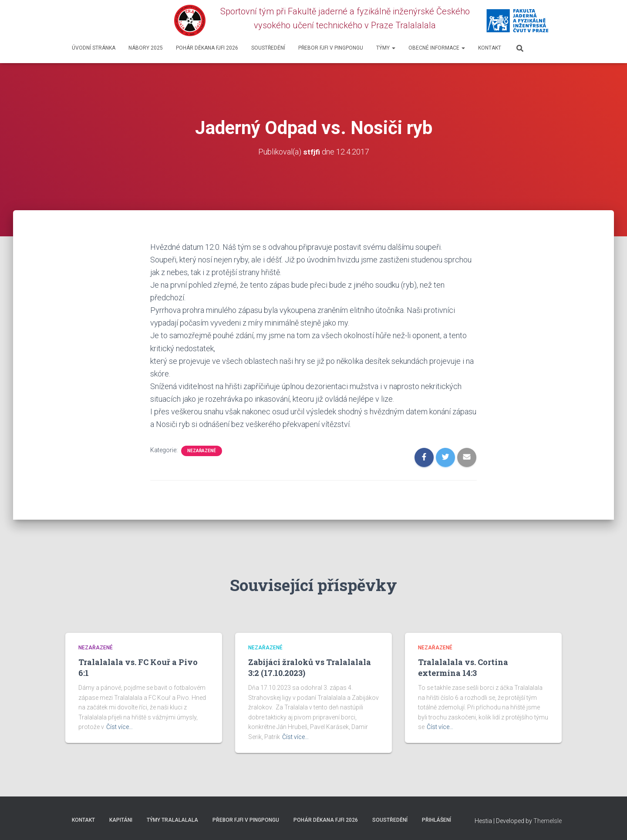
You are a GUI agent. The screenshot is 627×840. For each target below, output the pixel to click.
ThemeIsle (548, 821)
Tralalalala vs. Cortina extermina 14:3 (463, 667)
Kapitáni (121, 820)
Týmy (386, 48)
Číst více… (120, 727)
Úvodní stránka (94, 48)
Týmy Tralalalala (172, 820)
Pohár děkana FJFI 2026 (207, 48)
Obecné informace (437, 48)
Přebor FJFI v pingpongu (331, 48)
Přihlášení (437, 820)
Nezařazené (202, 451)
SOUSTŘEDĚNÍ (268, 48)
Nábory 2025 (146, 48)
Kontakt (490, 48)
